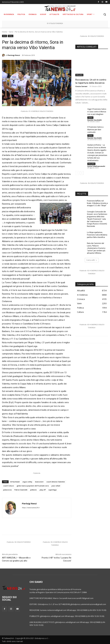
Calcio (90, 118)
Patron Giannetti (21, 490)
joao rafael (56, 486)
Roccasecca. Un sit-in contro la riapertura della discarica (91, 81)
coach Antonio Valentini (56, 482)
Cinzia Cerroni (81, 86)
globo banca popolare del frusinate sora (33, 486)
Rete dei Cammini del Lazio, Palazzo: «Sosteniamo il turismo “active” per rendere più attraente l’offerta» (96, 248)
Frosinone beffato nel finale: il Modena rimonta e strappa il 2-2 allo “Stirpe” (97, 203)
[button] (105, 14)
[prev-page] (77, 173)
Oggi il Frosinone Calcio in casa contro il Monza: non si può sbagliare (97, 112)
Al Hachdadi (15, 482)
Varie (11, 32)
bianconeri (39, 482)
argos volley (27, 482)
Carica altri (92, 260)
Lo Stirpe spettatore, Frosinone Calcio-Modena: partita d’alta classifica (97, 235)
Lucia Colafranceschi (96, 166)
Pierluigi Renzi (14, 55)
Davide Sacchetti (95, 120)
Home (5, 32)
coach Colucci (9, 486)
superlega (52, 490)
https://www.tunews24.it (31, 508)
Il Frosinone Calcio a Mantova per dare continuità (95, 130)
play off (43, 490)
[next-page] (82, 173)
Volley (11, 36)
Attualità (79, 75)
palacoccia (7, 490)
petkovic (34, 490)
